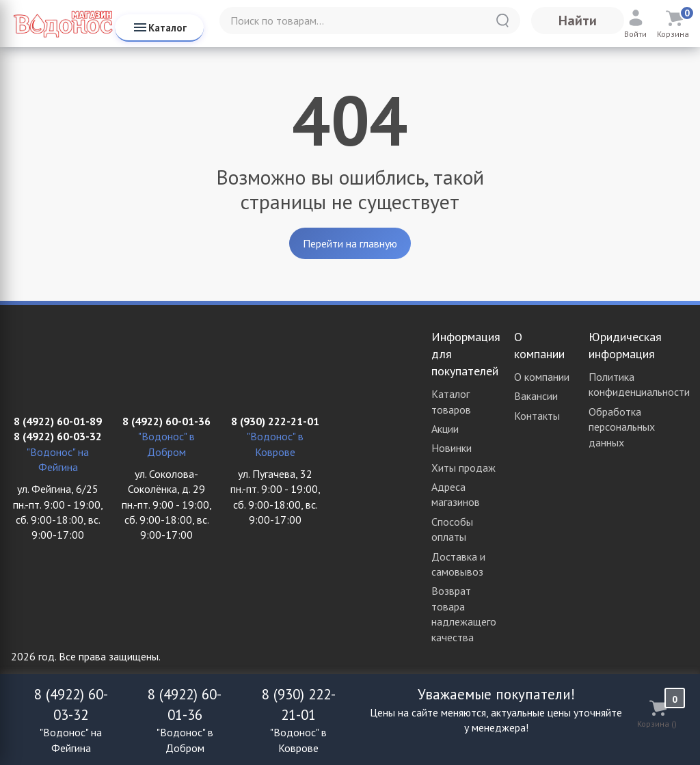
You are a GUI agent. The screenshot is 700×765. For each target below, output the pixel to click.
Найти (578, 21)
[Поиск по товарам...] (370, 21)
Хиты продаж (463, 468)
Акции (445, 429)
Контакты (537, 416)
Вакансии (536, 396)
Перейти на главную (350, 243)
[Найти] (502, 21)
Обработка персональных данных (622, 427)
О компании (542, 377)
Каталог (159, 27)
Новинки (452, 448)
